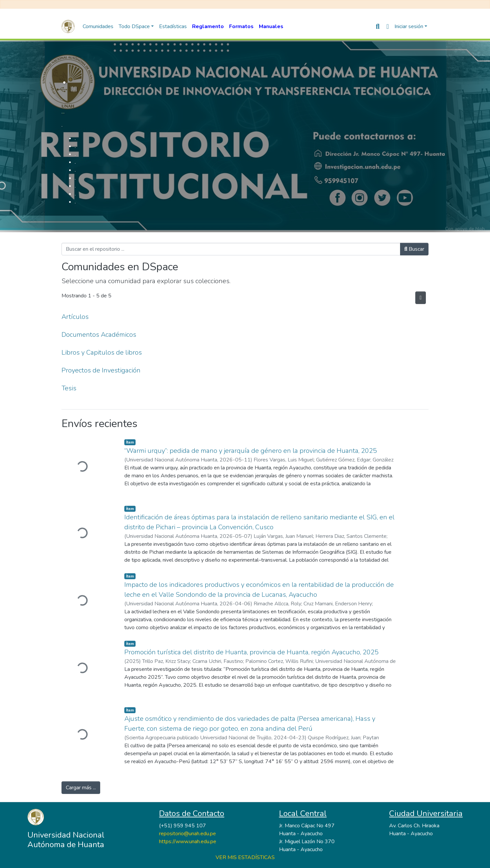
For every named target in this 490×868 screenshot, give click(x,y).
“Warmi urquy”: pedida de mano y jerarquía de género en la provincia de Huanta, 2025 (251, 451)
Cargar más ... (81, 788)
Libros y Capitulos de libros (102, 352)
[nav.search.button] (378, 26)
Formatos (241, 26)
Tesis (69, 388)
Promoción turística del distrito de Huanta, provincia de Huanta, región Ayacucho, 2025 (251, 652)
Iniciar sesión (409, 26)
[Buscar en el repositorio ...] (231, 249)
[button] (388, 26)
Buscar (414, 249)
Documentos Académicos (99, 335)
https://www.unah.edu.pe (188, 842)
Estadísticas (173, 26)
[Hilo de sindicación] (421, 298)
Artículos (75, 317)
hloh (480, 229)
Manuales (271, 26)
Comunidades (98, 26)
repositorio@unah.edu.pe (187, 834)
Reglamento (208, 26)
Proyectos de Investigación (101, 370)
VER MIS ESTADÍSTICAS (245, 857)
